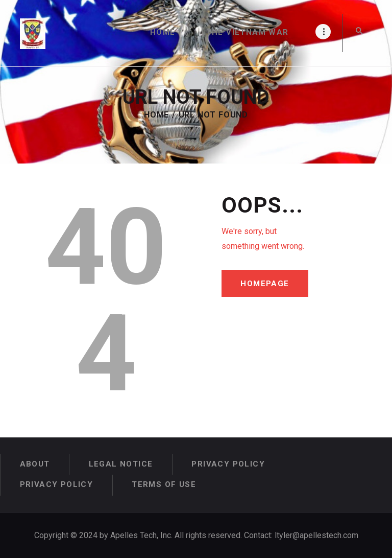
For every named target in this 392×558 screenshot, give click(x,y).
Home (157, 115)
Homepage (266, 284)
